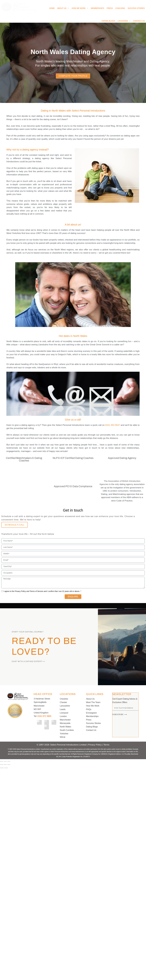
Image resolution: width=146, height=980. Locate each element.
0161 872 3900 (44, 716)
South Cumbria (67, 730)
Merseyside (65, 723)
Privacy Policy (95, 745)
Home (52, 8)
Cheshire (64, 699)
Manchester (65, 720)
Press (110, 8)
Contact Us (139, 21)
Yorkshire (64, 734)
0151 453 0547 (113, 425)
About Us (63, 8)
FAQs (89, 709)
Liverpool (64, 713)
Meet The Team (93, 702)
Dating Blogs (108, 21)
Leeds (63, 709)
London (63, 716)
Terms (106, 745)
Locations (124, 21)
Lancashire (65, 706)
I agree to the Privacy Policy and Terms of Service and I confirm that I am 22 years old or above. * (42, 591)
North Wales (65, 727)
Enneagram (91, 713)
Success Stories (136, 8)
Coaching (120, 8)
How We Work (80, 8)
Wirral (62, 737)
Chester (63, 702)
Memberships (97, 8)
